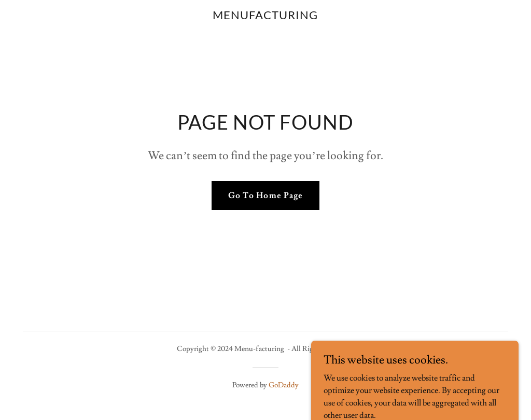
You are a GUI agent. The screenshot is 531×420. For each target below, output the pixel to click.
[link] (265, 17)
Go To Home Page (265, 195)
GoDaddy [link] (284, 385)
